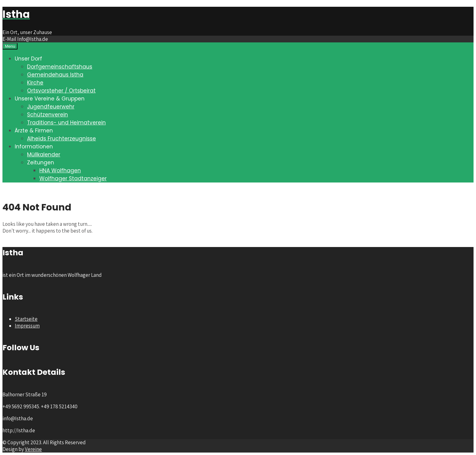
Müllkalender (44, 155)
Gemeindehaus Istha (55, 75)
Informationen (34, 147)
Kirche (35, 83)
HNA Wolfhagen (60, 171)
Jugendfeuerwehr (51, 107)
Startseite (26, 319)
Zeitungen (41, 163)
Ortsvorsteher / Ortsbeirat (61, 91)
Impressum (27, 326)
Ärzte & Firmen (34, 131)
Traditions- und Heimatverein (66, 123)
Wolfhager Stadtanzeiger (73, 178)
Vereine (33, 449)
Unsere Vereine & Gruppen (50, 99)
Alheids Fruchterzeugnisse (61, 139)
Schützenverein (48, 115)
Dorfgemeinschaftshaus (60, 67)
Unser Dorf (28, 59)
